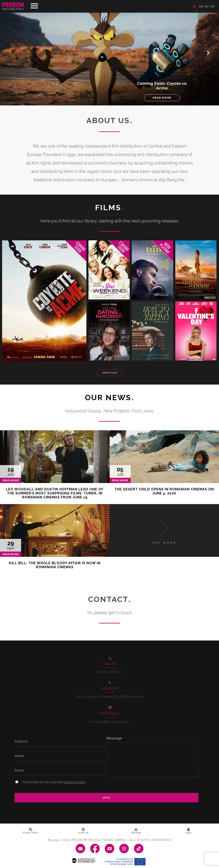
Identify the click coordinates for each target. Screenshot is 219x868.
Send (106, 798)
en (201, 6)
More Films (110, 373)
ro (212, 6)
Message (114, 738)
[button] (208, 53)
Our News (109, 397)
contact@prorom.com (109, 722)
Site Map (136, 831)
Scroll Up (83, 831)
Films (109, 207)
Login (188, 831)
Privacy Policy (31, 831)
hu (207, 6)
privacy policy (75, 782)
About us (109, 120)
